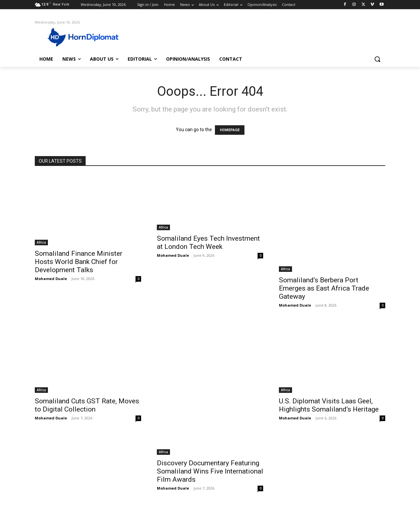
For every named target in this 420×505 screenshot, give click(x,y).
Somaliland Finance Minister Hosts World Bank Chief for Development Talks (79, 262)
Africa (41, 242)
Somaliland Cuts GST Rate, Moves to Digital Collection (87, 405)
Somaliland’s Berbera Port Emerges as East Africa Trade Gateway (324, 288)
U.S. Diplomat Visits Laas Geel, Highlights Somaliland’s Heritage (329, 405)
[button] (377, 59)
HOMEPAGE (230, 130)
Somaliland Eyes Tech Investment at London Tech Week (208, 242)
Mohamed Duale (51, 279)
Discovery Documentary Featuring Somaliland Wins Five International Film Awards (210, 471)
